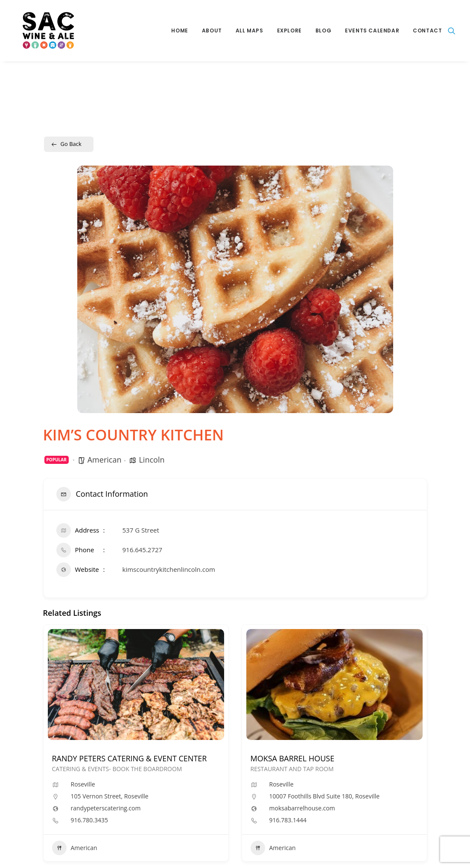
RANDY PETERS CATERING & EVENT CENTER (130, 758)
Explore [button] (289, 31)
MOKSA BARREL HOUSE (293, 758)
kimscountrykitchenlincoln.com (169, 569)
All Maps (250, 31)
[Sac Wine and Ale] (42, 31)
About (212, 31)
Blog (323, 31)
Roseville (83, 784)
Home (180, 31)
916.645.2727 (143, 550)
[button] (452, 31)
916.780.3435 (89, 820)
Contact (427, 31)
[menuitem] (180, 31)
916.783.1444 (288, 820)
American (105, 460)
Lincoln (152, 460)
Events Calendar (372, 31)
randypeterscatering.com (106, 808)
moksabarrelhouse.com (302, 808)
